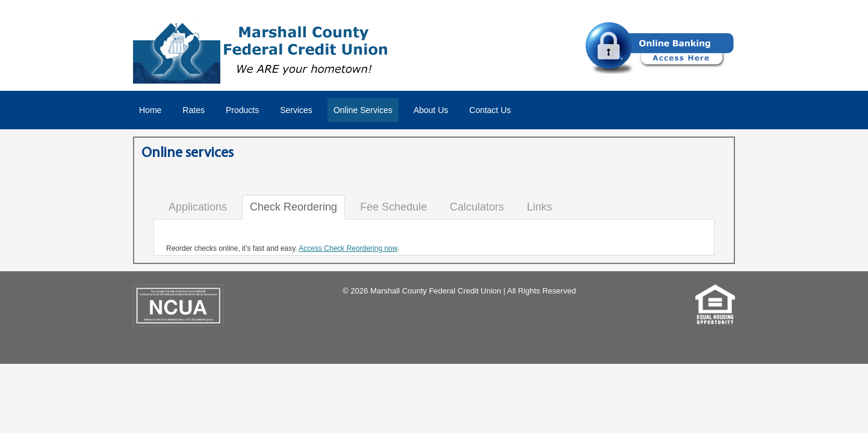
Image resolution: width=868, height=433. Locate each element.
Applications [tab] (198, 207)
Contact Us (490, 110)
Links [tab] (539, 207)
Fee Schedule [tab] (393, 207)
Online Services (363, 110)
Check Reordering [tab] (293, 207)
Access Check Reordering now (348, 248)
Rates (194, 110)
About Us (431, 110)
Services (296, 110)
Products (242, 110)
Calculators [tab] (477, 207)
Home (150, 110)
